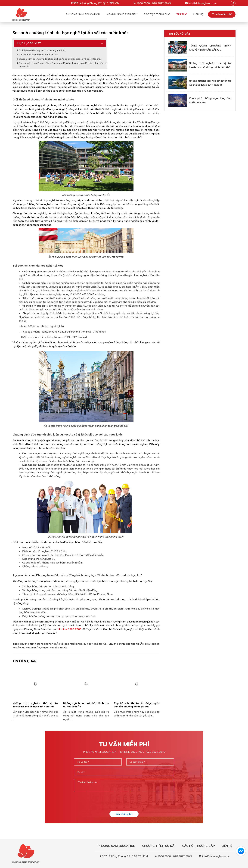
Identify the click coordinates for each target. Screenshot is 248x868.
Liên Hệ (198, 14)
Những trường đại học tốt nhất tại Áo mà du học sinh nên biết (210, 83)
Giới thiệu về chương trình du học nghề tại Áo (42, 50)
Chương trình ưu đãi (159, 846)
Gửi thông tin (124, 814)
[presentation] (124, 801)
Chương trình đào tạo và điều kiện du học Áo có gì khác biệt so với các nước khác (60, 59)
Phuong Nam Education (83, 14)
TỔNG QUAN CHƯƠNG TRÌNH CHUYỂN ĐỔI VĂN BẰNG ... (210, 48)
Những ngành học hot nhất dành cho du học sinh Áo (86, 705)
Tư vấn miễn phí (222, 14)
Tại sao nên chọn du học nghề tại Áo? (38, 55)
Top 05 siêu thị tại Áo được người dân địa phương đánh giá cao (137, 705)
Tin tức (182, 14)
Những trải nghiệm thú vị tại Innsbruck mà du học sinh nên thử (35, 705)
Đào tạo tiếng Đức (157, 14)
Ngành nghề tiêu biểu (122, 14)
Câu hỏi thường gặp (198, 846)
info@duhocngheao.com (202, 3)
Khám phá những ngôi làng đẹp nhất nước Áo (210, 100)
